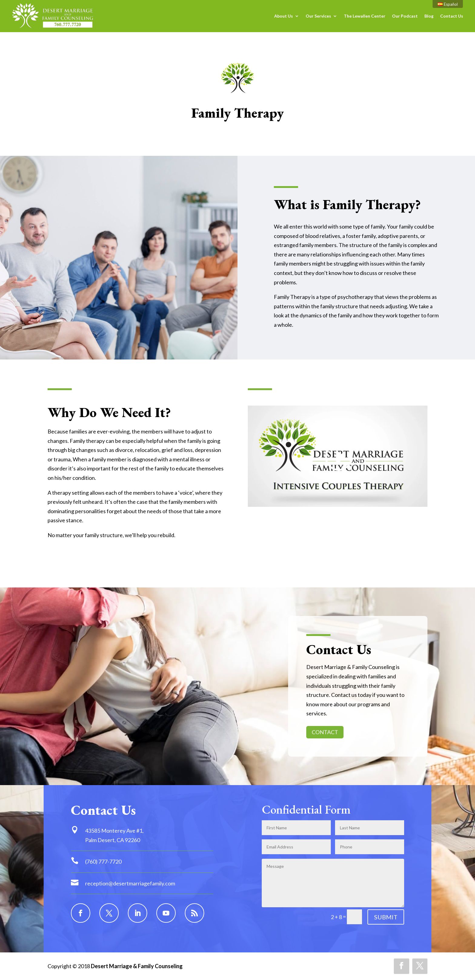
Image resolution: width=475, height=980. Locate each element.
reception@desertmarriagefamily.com (130, 883)
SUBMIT (386, 917)
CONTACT (325, 732)
